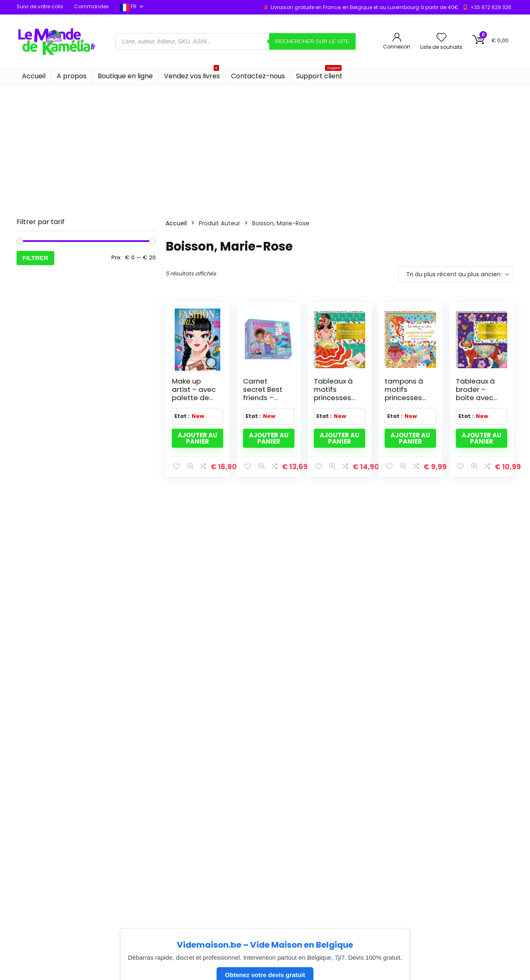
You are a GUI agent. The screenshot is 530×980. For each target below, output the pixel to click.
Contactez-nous (258, 76)
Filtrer (35, 258)
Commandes (92, 6)
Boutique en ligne (125, 76)
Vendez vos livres (192, 75)
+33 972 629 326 (491, 7)
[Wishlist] (441, 38)
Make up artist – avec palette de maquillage (194, 393)
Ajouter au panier (198, 438)
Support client (319, 75)
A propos (72, 76)
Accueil (34, 76)
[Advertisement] (265, 147)
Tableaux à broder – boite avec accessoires (477, 393)
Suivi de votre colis (40, 6)
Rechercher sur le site (312, 41)
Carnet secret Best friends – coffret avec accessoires (265, 398)
